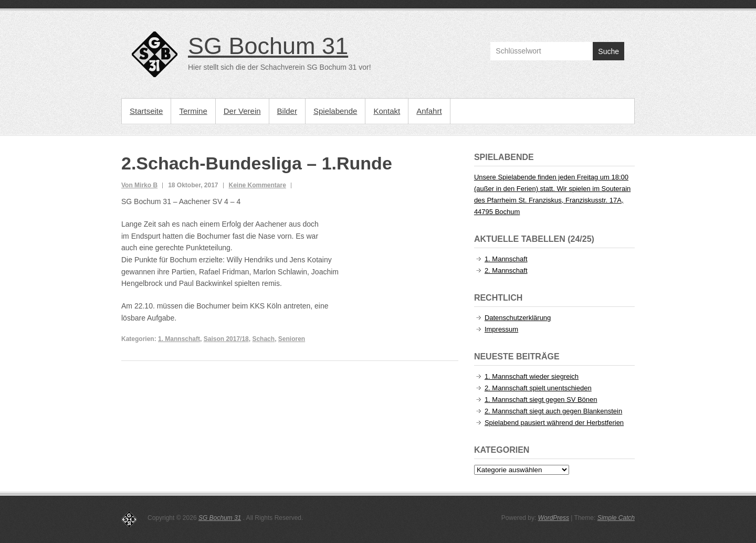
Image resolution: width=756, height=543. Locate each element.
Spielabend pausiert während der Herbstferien (554, 423)
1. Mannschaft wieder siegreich (532, 376)
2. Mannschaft (506, 270)
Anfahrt (429, 111)
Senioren (292, 339)
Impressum (501, 329)
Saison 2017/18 (226, 339)
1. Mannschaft (179, 339)
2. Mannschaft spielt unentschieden (538, 388)
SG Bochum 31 (268, 46)
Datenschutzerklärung (518, 318)
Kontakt (387, 111)
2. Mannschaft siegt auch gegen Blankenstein (553, 411)
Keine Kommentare (258, 185)
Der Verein (242, 111)
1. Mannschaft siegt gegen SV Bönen (541, 400)
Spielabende (335, 111)
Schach (263, 339)
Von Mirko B (139, 185)
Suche (608, 51)
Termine (193, 111)
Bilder (287, 111)
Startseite (146, 111)
